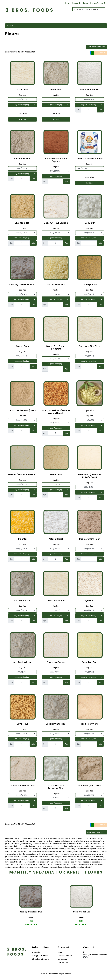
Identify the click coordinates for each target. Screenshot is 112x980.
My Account (63, 959)
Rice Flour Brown (22, 601)
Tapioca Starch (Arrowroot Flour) (56, 787)
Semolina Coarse (56, 662)
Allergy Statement (40, 956)
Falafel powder (90, 285)
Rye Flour (90, 601)
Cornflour (90, 223)
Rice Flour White (56, 601)
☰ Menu (10, 26)
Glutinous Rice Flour (90, 346)
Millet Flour (56, 475)
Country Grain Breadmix (22, 285)
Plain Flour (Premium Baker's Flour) (90, 476)
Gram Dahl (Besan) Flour (22, 410)
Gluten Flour (22, 346)
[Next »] (102, 53)
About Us (36, 952)
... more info (22, 113)
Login (86, 3)
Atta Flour (22, 90)
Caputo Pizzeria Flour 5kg (90, 159)
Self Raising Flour (22, 662)
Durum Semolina (56, 285)
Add (100, 110)
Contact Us (63, 963)
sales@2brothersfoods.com (95, 955)
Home (68, 3)
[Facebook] (84, 957)
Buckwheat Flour (22, 159)
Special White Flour (56, 724)
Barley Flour (56, 90)
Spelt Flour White (90, 724)
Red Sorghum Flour (90, 539)
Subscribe (77, 3)
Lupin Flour (90, 410)
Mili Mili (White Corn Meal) (22, 475)
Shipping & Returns (41, 959)
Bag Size (22, 95)
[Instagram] (86, 957)
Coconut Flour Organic (56, 223)
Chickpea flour (22, 223)
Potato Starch (56, 539)
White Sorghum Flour (90, 785)
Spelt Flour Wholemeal (22, 785)
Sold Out (22, 119)
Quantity (90, 164)
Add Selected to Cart (96, 47)
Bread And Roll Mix (90, 90)
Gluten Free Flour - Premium (56, 347)
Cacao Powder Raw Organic (56, 160)
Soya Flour (22, 724)
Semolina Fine (90, 662)
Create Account (98, 3)
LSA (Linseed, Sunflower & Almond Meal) (56, 412)
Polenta (22, 539)
